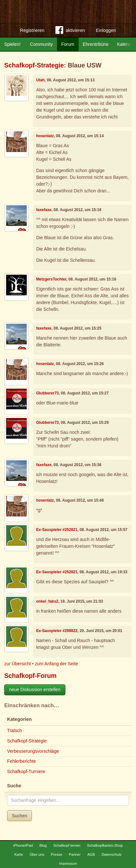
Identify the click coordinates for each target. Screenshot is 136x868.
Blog (43, 845)
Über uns (37, 854)
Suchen (19, 816)
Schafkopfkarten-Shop (105, 845)
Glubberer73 (47, 393)
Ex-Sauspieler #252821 (57, 530)
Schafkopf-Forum (30, 676)
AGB (91, 854)
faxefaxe (44, 210)
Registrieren (32, 30)
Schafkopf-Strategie (34, 65)
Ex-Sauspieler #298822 (57, 631)
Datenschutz (112, 854)
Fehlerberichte (22, 761)
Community (41, 44)
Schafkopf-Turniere (26, 771)
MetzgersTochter (51, 279)
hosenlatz (45, 136)
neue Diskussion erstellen (35, 689)
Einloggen (106, 30)
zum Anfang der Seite (56, 664)
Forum (68, 44)
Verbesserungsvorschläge (33, 751)
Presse (57, 854)
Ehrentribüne (96, 44)
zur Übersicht (17, 664)
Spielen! (12, 44)
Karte (19, 854)
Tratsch (15, 730)
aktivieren (70, 31)
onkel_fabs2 (47, 601)
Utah (40, 80)
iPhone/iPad (23, 845)
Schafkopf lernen (67, 845)
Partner (75, 854)
